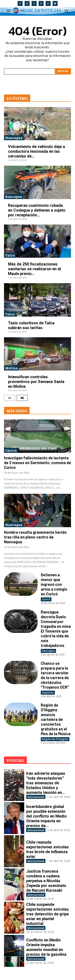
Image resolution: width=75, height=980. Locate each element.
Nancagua (14, 138)
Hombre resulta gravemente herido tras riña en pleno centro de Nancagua (35, 537)
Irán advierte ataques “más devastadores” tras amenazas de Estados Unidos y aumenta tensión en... (46, 783)
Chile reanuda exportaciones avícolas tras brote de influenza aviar (47, 849)
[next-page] (22, 398)
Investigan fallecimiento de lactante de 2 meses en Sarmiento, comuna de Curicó (37, 463)
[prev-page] (10, 398)
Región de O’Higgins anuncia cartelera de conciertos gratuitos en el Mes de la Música (56, 719)
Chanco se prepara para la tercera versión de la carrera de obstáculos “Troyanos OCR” (55, 675)
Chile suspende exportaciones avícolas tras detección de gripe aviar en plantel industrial (47, 914)
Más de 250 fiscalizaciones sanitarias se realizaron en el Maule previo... (34, 269)
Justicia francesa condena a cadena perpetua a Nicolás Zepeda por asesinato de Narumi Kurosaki (46, 881)
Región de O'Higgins (55, 739)
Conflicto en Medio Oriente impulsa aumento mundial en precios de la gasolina (46, 947)
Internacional (36, 797)
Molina (11, 368)
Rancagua (14, 196)
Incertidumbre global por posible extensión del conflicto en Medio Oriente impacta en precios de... (46, 816)
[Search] (63, 71)
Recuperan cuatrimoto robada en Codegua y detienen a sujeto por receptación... (37, 210)
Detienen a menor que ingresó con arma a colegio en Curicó (54, 584)
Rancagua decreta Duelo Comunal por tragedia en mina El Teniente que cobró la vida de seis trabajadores (56, 629)
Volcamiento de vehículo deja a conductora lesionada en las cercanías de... (36, 151)
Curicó (11, 450)
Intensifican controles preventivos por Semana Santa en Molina (36, 382)
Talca (10, 255)
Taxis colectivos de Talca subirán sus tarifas (31, 325)
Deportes (48, 692)
